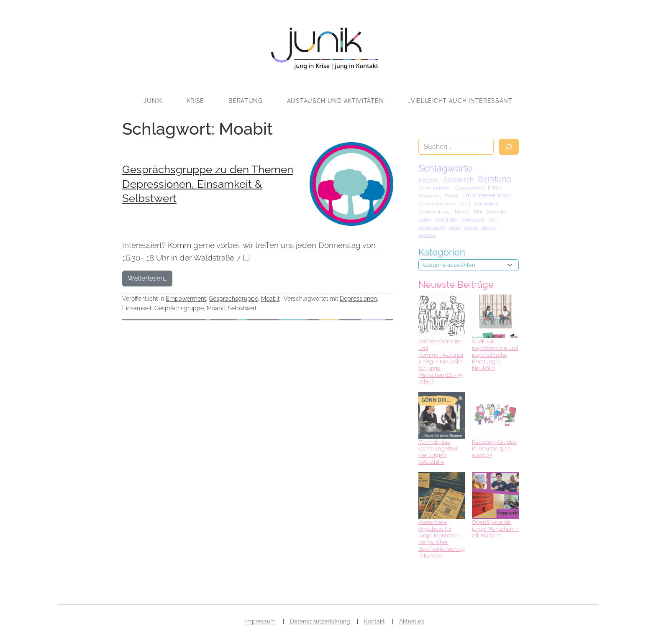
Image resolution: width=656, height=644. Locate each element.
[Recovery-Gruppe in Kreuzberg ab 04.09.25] (495, 415)
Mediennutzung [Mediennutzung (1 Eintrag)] (434, 212)
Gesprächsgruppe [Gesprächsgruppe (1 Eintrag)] (437, 204)
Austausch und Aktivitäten (336, 101)
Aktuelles (412, 621)
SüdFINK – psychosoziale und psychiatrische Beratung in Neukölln (495, 355)
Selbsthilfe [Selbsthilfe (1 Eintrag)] (446, 220)
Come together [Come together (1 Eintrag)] (435, 188)
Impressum (260, 621)
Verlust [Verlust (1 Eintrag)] (489, 227)
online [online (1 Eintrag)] (425, 220)
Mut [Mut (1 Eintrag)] (478, 212)
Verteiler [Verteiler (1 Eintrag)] (427, 235)
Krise (196, 101)
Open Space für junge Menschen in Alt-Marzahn (495, 529)
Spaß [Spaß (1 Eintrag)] (454, 227)
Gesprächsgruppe (233, 298)
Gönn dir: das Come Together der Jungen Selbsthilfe (438, 452)
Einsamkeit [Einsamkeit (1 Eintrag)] (430, 196)
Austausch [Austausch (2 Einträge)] (459, 179)
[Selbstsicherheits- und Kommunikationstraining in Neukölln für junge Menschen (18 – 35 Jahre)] (442, 315)
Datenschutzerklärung (320, 621)
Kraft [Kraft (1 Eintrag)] (465, 204)
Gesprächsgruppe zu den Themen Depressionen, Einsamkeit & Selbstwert (208, 184)
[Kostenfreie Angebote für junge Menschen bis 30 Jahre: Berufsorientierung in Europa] (442, 496)
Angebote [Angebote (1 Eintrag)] (429, 180)
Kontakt (374, 621)
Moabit (270, 298)
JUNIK (153, 101)
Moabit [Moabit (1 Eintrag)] (462, 212)
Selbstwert (242, 308)
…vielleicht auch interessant (460, 101)
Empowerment (186, 298)
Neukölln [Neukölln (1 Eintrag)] (496, 212)
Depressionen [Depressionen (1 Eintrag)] (469, 188)
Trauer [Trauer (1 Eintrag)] (471, 227)
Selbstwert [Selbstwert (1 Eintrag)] (473, 220)
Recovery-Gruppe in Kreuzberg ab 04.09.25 (494, 448)
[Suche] (509, 147)
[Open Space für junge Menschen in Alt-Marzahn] (495, 496)
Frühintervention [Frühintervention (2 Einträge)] (486, 195)
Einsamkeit (137, 308)
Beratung (246, 101)
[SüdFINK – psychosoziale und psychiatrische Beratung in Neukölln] (495, 315)
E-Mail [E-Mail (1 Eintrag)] (495, 188)
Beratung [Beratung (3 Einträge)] (495, 179)
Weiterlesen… (150, 278)
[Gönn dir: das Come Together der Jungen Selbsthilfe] (442, 415)
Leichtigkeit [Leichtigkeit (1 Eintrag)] (487, 204)
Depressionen (358, 298)
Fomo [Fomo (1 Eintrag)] (452, 196)
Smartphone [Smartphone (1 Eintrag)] (432, 227)
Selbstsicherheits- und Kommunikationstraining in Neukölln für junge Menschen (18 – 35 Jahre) (441, 362)
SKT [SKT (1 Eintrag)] (493, 220)
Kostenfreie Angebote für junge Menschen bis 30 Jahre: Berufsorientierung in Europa (442, 539)
